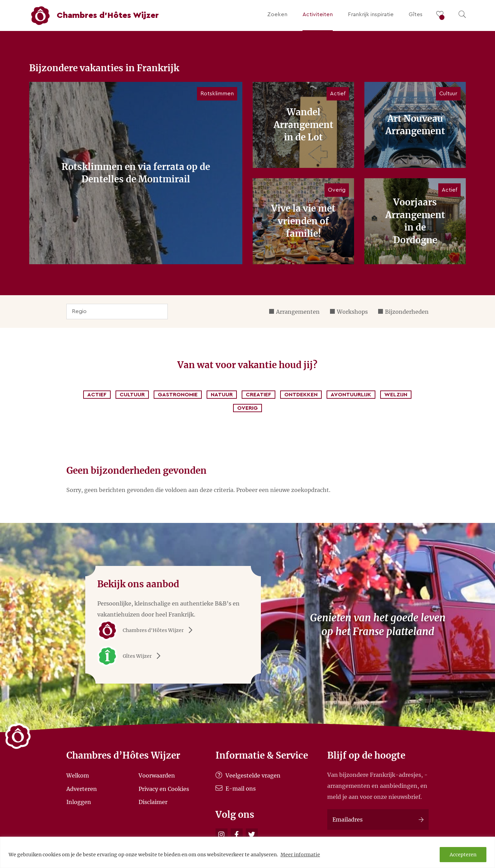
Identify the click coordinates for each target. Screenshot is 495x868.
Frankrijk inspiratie (371, 14)
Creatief (258, 395)
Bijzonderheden (407, 312)
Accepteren (463, 855)
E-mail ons (236, 789)
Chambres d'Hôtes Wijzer (147, 630)
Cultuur (132, 395)
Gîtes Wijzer (131, 656)
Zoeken (277, 14)
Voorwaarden (157, 775)
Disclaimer (153, 802)
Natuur (222, 395)
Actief (97, 395)
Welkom (78, 775)
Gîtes (416, 14)
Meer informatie (300, 855)
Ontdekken (301, 395)
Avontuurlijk (351, 395)
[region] (247, 852)
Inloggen (79, 802)
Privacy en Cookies (164, 789)
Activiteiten (318, 14)
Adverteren (82, 789)
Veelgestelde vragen (248, 775)
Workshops (352, 312)
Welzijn (396, 395)
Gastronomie (178, 395)
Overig (247, 408)
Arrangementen (298, 312)
